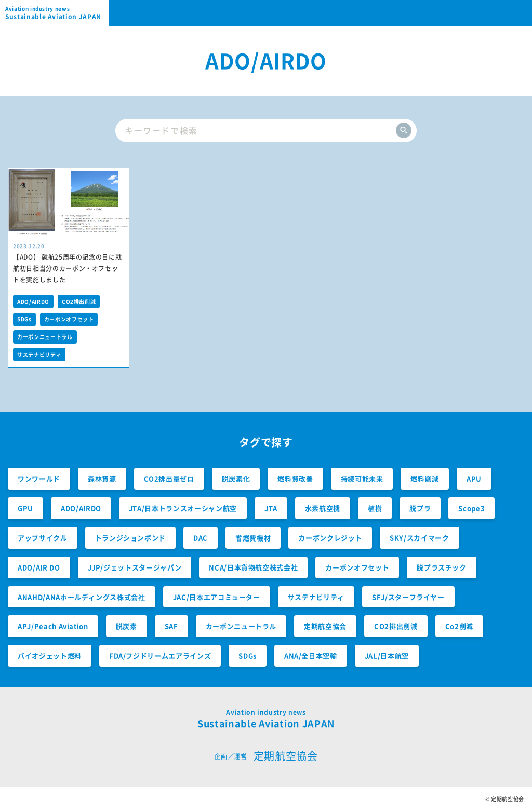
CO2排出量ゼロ (169, 478)
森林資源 (102, 478)
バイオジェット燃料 (50, 655)
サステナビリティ (39, 354)
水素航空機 (323, 508)
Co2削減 (459, 626)
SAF (171, 626)
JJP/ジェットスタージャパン (135, 567)
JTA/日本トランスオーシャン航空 (183, 508)
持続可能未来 (362, 478)
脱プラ (420, 508)
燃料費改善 (295, 478)
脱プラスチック (442, 567)
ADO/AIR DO (39, 567)
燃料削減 (425, 478)
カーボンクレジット (330, 538)
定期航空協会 (325, 626)
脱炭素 (127, 626)
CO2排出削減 (79, 301)
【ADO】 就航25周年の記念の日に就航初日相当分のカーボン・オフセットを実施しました (67, 268)
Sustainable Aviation (57, 13)
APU (474, 478)
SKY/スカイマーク (420, 538)
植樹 (375, 508)
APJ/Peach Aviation (53, 626)
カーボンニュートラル (45, 337)
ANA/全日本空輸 (311, 655)
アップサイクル (43, 538)
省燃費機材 (253, 538)
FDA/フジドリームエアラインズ (160, 655)
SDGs (24, 319)
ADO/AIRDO (33, 301)
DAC (201, 538)
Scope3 (471, 508)
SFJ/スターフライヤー (408, 597)
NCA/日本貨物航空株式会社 (253, 567)
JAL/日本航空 (387, 655)
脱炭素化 (236, 478)
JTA (271, 508)
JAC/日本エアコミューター (217, 597)
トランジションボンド (131, 538)
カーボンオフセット (69, 319)
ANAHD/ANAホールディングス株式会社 (82, 597)
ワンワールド (39, 478)
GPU (25, 508)
